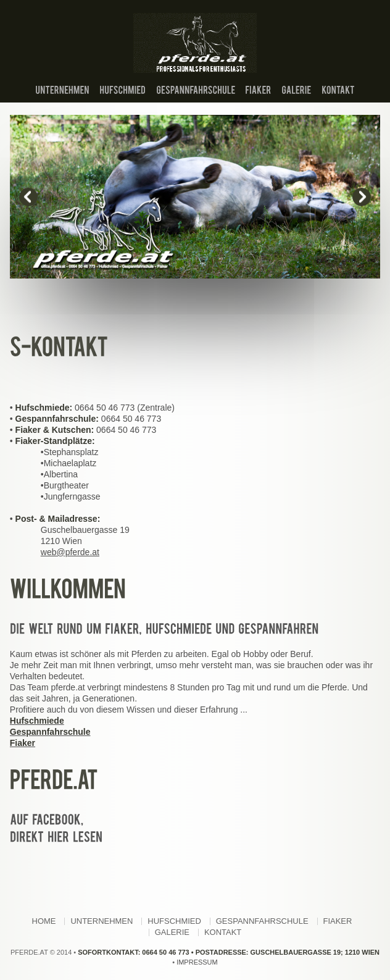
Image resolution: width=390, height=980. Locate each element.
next (362, 197)
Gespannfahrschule (262, 921)
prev (28, 197)
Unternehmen (102, 921)
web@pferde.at (70, 552)
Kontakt (223, 932)
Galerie (172, 932)
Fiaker (338, 921)
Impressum (197, 962)
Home (44, 921)
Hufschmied (174, 921)
